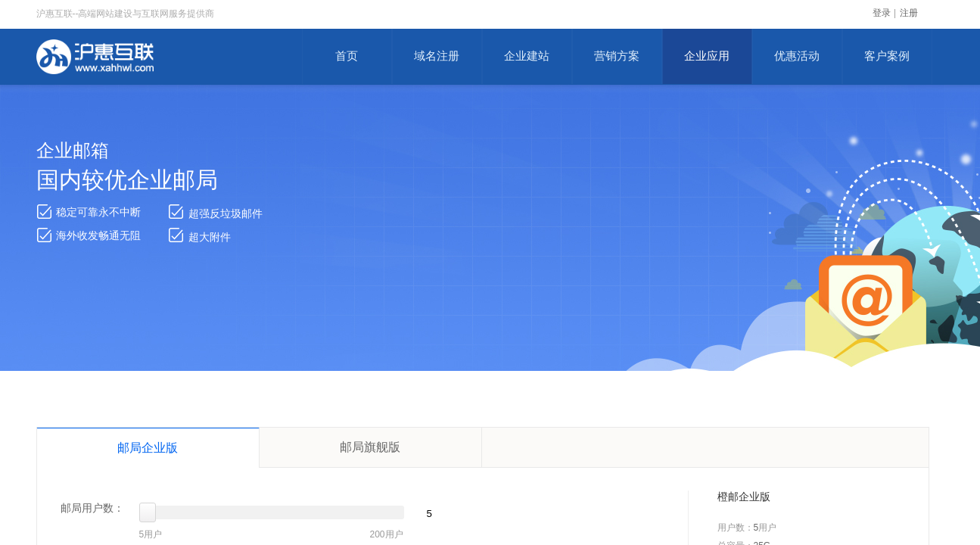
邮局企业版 (148, 448)
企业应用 (707, 56)
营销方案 (617, 56)
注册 (909, 13)
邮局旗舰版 (370, 447)
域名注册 (437, 56)
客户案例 (887, 56)
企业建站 (527, 56)
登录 (882, 13)
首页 (347, 56)
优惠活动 (797, 56)
